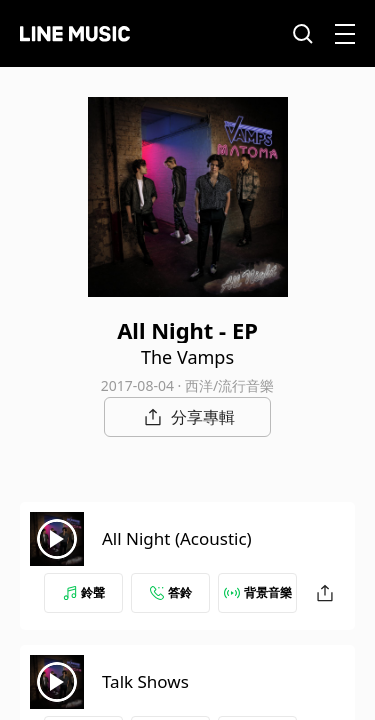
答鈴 (171, 592)
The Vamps (187, 357)
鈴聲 (84, 592)
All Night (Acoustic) (177, 538)
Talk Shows (145, 681)
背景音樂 (258, 592)
